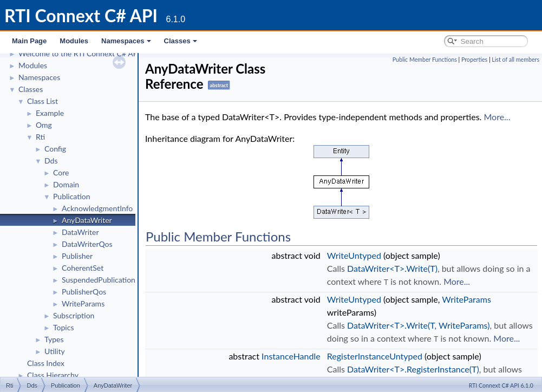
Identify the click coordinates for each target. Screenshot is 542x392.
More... (497, 117)
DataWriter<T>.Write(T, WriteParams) (418, 325)
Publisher (77, 256)
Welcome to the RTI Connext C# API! (80, 53)
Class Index (46, 363)
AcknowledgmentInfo (97, 208)
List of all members (515, 59)
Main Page (29, 41)
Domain (66, 184)
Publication (72, 196)
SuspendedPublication (99, 280)
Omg (44, 125)
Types (54, 339)
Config (55, 149)
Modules (74, 41)
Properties (474, 59)
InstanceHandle (291, 355)
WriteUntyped (354, 255)
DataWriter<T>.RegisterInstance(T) (413, 368)
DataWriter (80, 232)
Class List (43, 101)
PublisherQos (84, 292)
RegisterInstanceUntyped (375, 355)
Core (61, 172)
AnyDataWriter (87, 220)
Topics (63, 327)
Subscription (74, 315)
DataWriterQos (87, 244)
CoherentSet (83, 268)
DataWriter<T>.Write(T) (392, 268)
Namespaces (126, 41)
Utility (55, 351)
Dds (51, 161)
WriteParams (83, 303)
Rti (40, 137)
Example (50, 113)
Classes (181, 41)
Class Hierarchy (53, 375)
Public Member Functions (425, 59)
